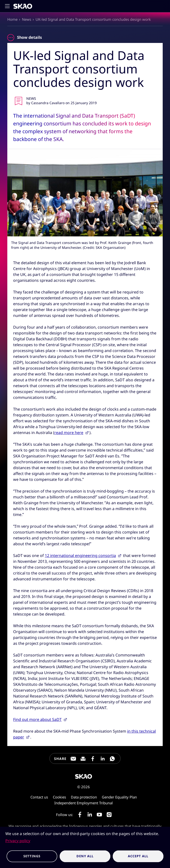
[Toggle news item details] (11, 38)
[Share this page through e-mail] (73, 759)
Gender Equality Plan (119, 797)
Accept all (138, 856)
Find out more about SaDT (37, 719)
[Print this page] (83, 759)
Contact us (39, 797)
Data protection (84, 797)
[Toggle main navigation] (9, 6)
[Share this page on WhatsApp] (112, 759)
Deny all (85, 856)
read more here (69, 433)
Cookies (59, 797)
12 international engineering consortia (80, 555)
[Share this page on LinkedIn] (103, 759)
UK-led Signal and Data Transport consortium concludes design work (93, 19)
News (27, 19)
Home (12, 19)
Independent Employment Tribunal (84, 803)
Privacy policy (18, 841)
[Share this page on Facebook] (93, 759)
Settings (32, 856)
